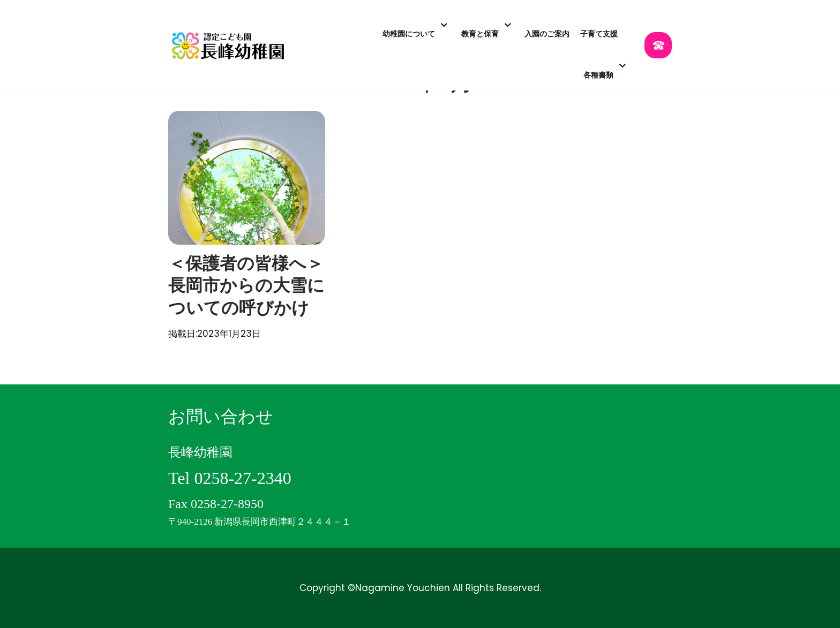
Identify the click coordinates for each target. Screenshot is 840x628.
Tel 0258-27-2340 (230, 478)
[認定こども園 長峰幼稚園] (231, 46)
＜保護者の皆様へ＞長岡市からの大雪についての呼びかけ (246, 286)
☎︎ (658, 45)
